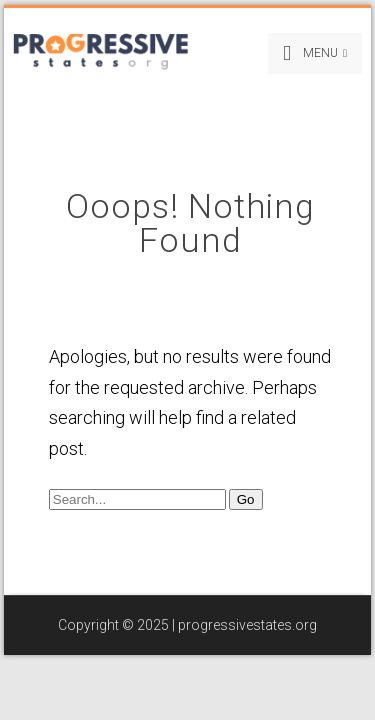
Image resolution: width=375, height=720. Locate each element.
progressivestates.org (247, 625)
